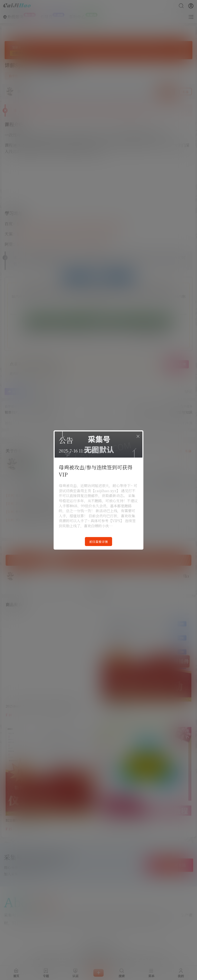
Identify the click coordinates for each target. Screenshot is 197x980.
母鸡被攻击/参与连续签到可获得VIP (96, 471)
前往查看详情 (98, 542)
